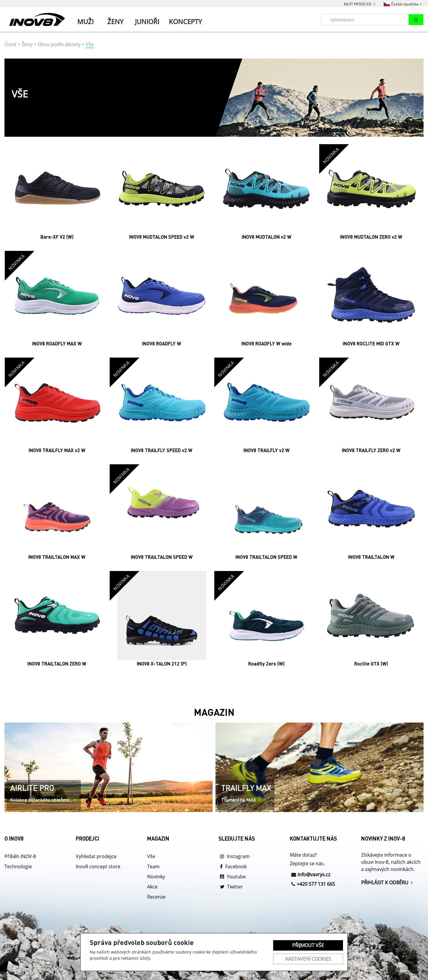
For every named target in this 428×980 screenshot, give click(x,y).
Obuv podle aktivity (59, 44)
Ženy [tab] (115, 21)
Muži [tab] (85, 21)
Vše (90, 44)
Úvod (10, 44)
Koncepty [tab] (185, 21)
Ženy (27, 44)
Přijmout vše (308, 945)
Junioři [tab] (147, 21)
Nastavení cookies (308, 959)
